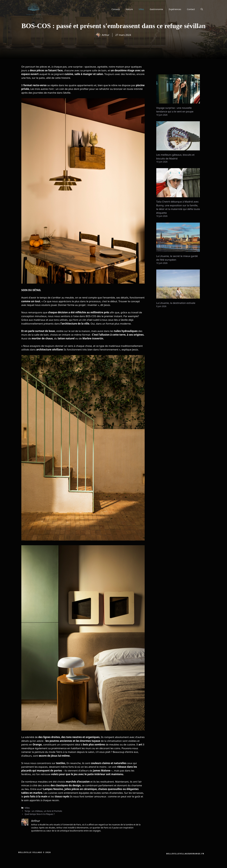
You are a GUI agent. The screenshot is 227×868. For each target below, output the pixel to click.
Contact (191, 9)
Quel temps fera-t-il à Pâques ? (40, 814)
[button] (202, 9)
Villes (141, 9)
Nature (129, 9)
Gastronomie (156, 9)
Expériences (175, 9)
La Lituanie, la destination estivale (176, 303)
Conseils (116, 9)
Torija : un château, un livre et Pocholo (43, 811)
